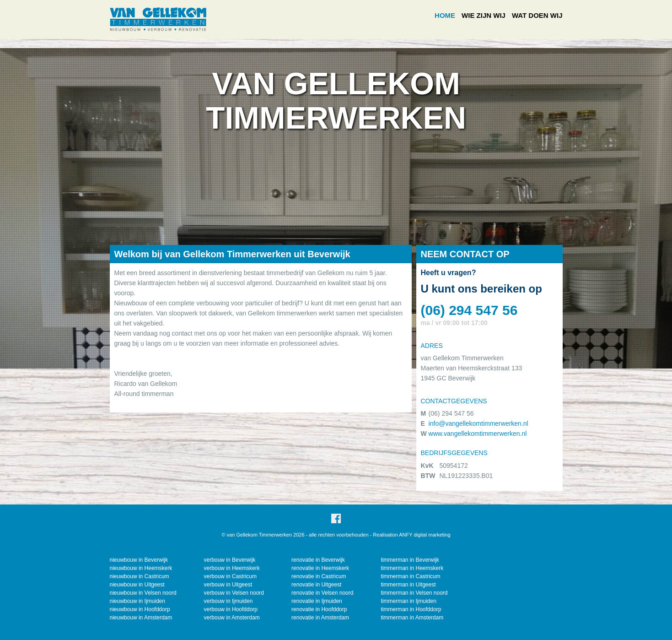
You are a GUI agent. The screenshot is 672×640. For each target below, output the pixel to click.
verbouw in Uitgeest (228, 585)
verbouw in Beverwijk (230, 560)
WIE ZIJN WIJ (484, 15)
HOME (445, 15)
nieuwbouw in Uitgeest (137, 585)
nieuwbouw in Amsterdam (141, 618)
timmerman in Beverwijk (410, 560)
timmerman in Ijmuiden (408, 601)
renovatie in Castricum (319, 576)
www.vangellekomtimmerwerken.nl (478, 434)
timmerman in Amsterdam (412, 618)
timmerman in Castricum (410, 576)
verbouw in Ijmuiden (228, 601)
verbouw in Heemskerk (232, 568)
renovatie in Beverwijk (318, 560)
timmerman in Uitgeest (408, 585)
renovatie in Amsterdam (320, 618)
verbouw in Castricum (230, 576)
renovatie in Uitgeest (316, 585)
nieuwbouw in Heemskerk (141, 568)
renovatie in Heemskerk (320, 568)
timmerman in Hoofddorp (411, 609)
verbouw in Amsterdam (232, 618)
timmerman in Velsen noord (414, 593)
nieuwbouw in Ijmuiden (137, 601)
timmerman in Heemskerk (412, 568)
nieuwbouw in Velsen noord (143, 593)
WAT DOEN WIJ (537, 15)
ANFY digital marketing (425, 535)
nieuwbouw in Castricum (140, 576)
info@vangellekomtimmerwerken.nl (478, 423)
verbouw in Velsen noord (234, 593)
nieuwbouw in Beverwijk (139, 560)
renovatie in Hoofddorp (319, 609)
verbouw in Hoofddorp (231, 609)
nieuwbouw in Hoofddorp (140, 609)
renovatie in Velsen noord (322, 593)
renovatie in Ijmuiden (317, 601)
